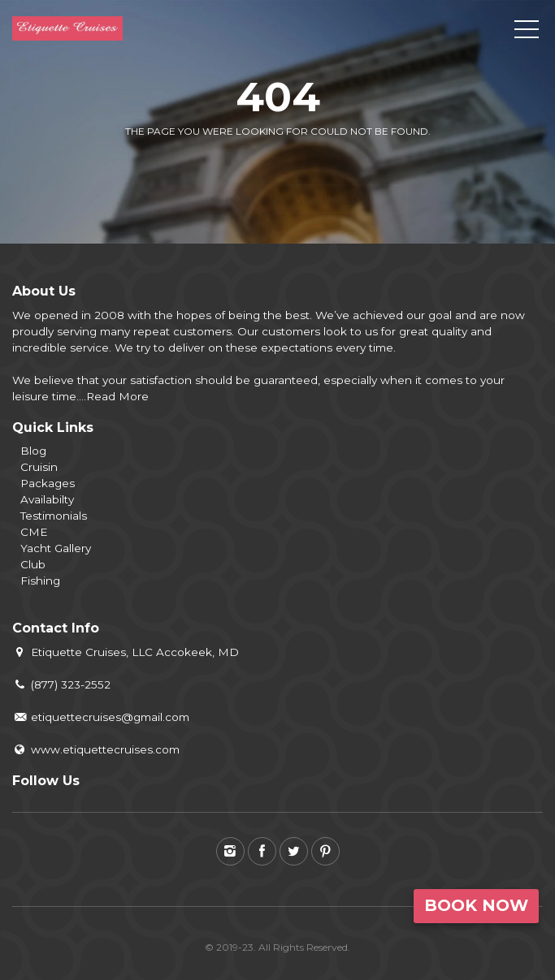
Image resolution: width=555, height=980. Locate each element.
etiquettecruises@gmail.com (101, 717)
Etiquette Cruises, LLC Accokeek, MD (126, 652)
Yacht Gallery (56, 548)
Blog (33, 451)
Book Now (476, 905)
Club (33, 564)
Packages (48, 483)
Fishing (40, 581)
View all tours (341, 170)
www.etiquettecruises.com (96, 749)
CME (34, 532)
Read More (117, 396)
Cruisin (39, 467)
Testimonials (54, 516)
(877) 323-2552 (61, 684)
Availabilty (47, 499)
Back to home (210, 170)
